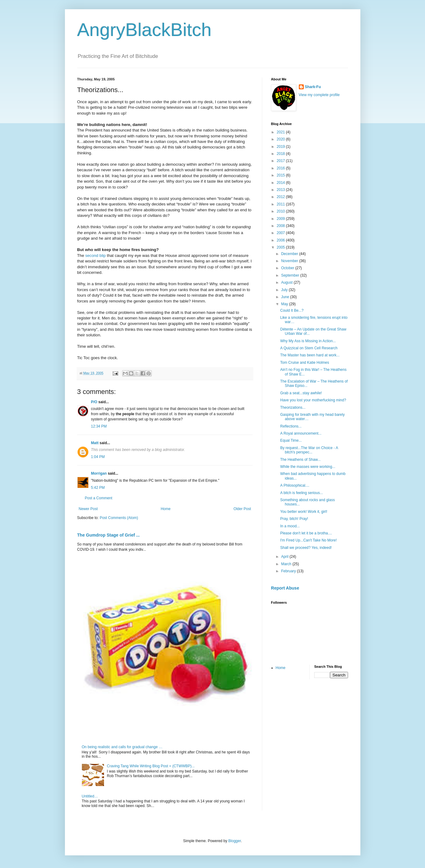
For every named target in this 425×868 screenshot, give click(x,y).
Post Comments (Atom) (119, 518)
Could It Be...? (292, 310)
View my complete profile (319, 95)
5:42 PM (98, 488)
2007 (281, 233)
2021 (281, 132)
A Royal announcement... (301, 433)
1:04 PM (98, 457)
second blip (96, 256)
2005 (281, 247)
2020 (281, 139)
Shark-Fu (313, 87)
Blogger (235, 841)
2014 (281, 183)
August (287, 282)
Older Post (242, 509)
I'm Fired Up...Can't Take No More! (308, 540)
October (288, 268)
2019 (281, 147)
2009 (281, 219)
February (289, 571)
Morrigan (99, 473)
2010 (281, 211)
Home (166, 509)
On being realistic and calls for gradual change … (122, 747)
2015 (281, 175)
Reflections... (291, 426)
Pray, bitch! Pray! (294, 519)
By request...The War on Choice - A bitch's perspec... (309, 450)
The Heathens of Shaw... (300, 460)
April (285, 557)
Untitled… (90, 796)
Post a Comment (99, 498)
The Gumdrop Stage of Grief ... (108, 535)
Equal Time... (291, 440)
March (287, 564)
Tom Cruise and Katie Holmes (305, 363)
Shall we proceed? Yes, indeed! (306, 548)
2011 (281, 204)
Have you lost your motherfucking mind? (313, 400)
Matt (95, 443)
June (285, 297)
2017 (281, 161)
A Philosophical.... (295, 485)
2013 (281, 190)
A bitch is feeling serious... (301, 493)
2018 (281, 154)
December (290, 254)
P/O (94, 402)
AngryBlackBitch (144, 30)
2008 (281, 226)
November (290, 261)
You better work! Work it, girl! (304, 512)
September (291, 275)
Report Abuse (285, 588)
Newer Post (88, 509)
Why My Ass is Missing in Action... (308, 341)
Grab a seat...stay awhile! (301, 393)
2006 (281, 240)
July (285, 290)
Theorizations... (293, 408)
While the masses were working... (308, 467)
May (285, 304)
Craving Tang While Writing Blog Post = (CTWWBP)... (151, 766)
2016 (281, 168)
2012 (281, 197)
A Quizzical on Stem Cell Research (309, 348)
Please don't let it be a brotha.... (306, 533)
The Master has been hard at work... (310, 355)
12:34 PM (99, 426)
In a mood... (290, 526)
